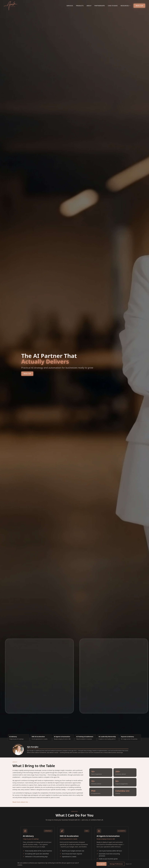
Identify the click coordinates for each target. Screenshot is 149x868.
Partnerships (100, 6)
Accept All (101, 864)
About (89, 6)
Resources (126, 6)
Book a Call (139, 6)
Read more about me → (21, 802)
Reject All (129, 864)
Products (80, 6)
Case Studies (113, 6)
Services (70, 6)
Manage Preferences (116, 864)
